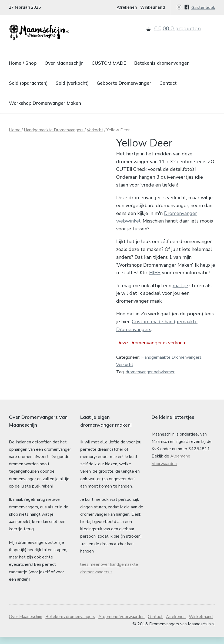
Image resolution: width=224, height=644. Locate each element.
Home (15, 130)
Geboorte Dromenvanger (124, 83)
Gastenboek (203, 8)
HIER (155, 273)
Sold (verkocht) (72, 83)
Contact (168, 83)
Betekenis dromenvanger (162, 63)
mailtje (180, 286)
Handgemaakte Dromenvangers (54, 130)
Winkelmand (153, 7)
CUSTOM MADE (109, 63)
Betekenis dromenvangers (70, 617)
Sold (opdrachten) (28, 83)
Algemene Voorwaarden (121, 617)
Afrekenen (127, 7)
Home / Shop (23, 63)
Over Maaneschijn (64, 63)
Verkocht (95, 130)
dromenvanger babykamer (150, 372)
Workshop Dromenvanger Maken (45, 103)
